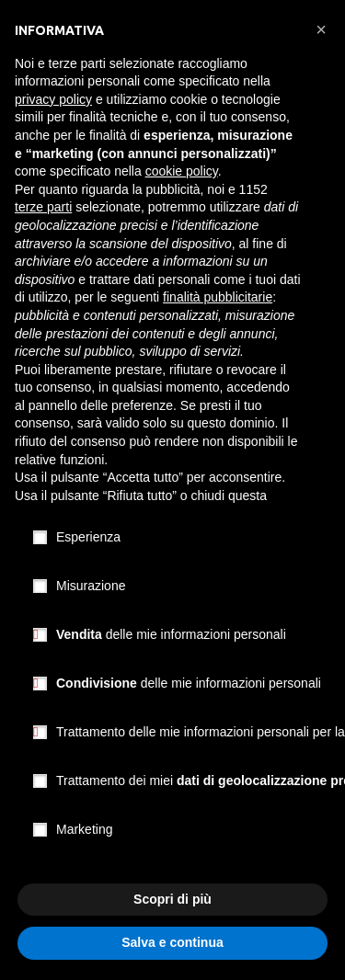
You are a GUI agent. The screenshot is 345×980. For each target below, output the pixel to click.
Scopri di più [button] (172, 899)
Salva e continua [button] (172, 942)
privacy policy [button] (53, 99)
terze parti (43, 207)
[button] (321, 29)
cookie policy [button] (182, 171)
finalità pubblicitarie (218, 297)
